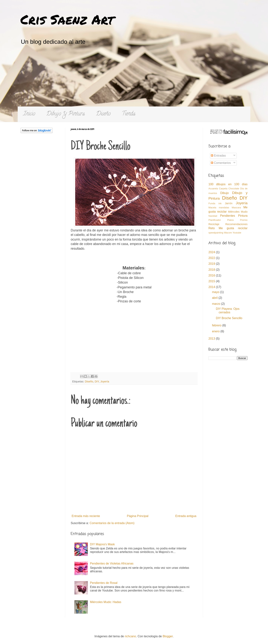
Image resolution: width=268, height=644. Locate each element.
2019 (212, 264)
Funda (212, 203)
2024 (212, 252)
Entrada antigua (186, 516)
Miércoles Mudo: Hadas (106, 602)
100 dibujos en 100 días (228, 184)
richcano (130, 636)
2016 (212, 275)
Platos (230, 220)
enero (216, 331)
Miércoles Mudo (238, 212)
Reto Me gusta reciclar (228, 228)
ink (220, 203)
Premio (244, 220)
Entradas (218, 156)
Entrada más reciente (86, 516)
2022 (212, 258)
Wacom (228, 233)
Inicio (29, 114)
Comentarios (221, 163)
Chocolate (234, 189)
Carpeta (223, 189)
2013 (212, 339)
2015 (212, 281)
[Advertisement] (134, 79)
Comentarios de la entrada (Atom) (112, 523)
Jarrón (229, 203)
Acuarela (213, 189)
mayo (216, 292)
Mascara (236, 207)
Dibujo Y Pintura (66, 114)
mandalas (224, 207)
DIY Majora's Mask (102, 544)
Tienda (129, 114)
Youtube (237, 233)
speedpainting (216, 233)
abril (215, 298)
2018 (212, 270)
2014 (212, 287)
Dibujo (224, 193)
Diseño (103, 114)
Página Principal (138, 516)
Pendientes (228, 216)
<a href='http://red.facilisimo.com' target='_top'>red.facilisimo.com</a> (229, 132)
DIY (97, 381)
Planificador (215, 220)
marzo (217, 304)
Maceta (212, 207)
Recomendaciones (236, 224)
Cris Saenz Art (67, 19)
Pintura (243, 216)
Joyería (105, 381)
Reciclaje (214, 224)
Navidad (213, 216)
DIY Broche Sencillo (229, 318)
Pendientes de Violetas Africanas (112, 563)
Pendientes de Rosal (104, 583)
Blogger (168, 636)
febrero (217, 325)
